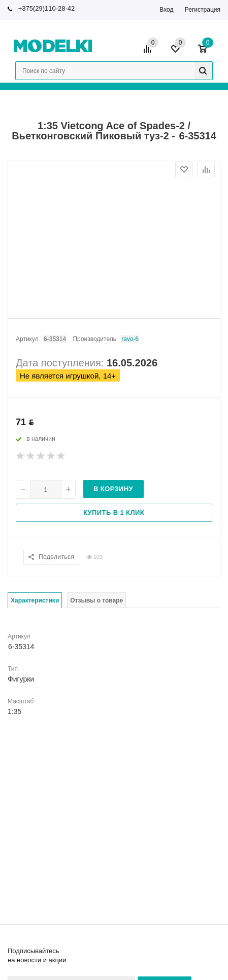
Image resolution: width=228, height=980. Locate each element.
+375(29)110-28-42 (47, 8)
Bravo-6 (130, 339)
